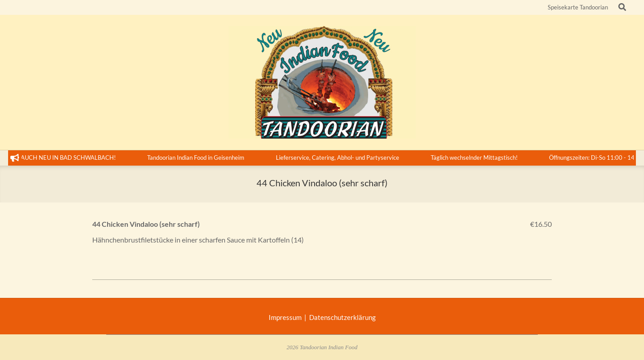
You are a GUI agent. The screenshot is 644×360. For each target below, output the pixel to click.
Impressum (286, 317)
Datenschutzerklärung (342, 317)
